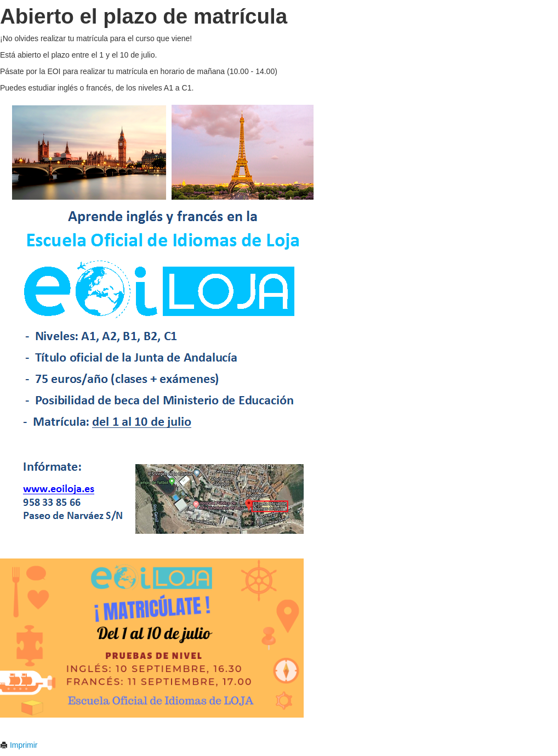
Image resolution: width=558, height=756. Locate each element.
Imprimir (19, 745)
